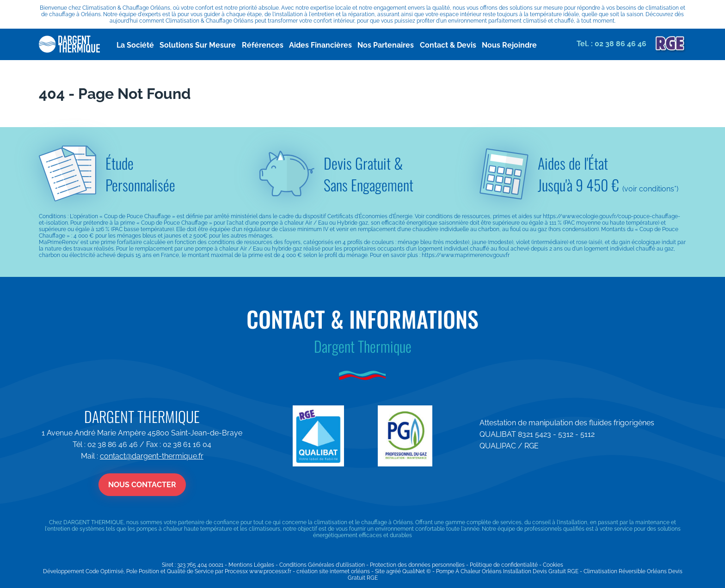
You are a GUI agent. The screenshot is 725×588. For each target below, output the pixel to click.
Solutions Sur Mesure (189, 44)
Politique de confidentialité (504, 565)
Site (380, 571)
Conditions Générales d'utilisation (322, 565)
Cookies (553, 565)
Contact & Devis (455, 44)
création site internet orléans (333, 571)
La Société (132, 44)
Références (271, 45)
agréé (393, 571)
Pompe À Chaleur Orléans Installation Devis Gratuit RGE (507, 571)
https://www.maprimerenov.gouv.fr (466, 255)
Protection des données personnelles (417, 565)
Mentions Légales (251, 565)
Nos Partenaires (393, 44)
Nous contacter (142, 485)
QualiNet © (417, 571)
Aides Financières (322, 44)
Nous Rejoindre (521, 44)
